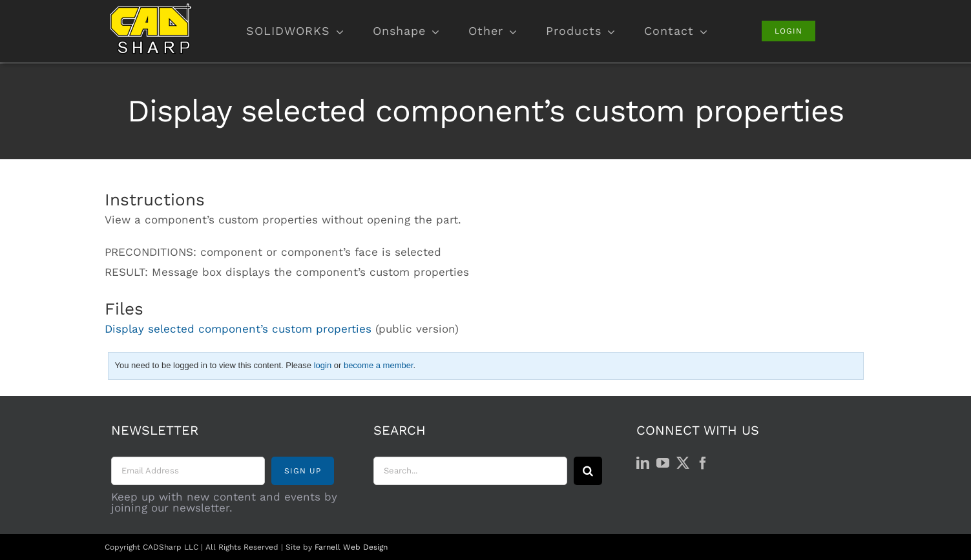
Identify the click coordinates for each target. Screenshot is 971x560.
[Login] (788, 31)
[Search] (588, 471)
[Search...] (470, 471)
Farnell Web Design (351, 547)
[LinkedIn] (643, 463)
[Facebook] (703, 463)
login (323, 365)
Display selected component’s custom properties (238, 329)
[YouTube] (663, 463)
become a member (379, 365)
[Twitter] (683, 463)
